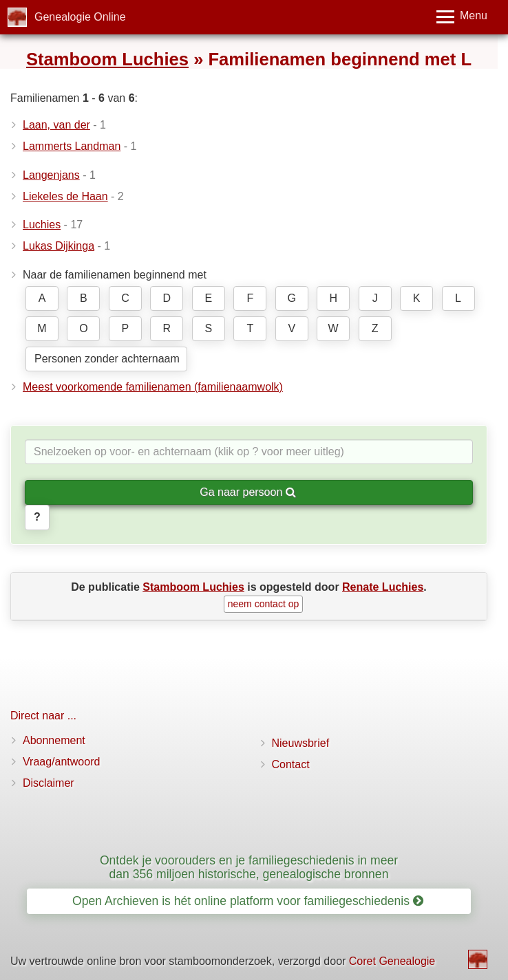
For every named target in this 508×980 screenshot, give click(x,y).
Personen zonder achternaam (107, 359)
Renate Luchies (383, 587)
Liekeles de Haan (65, 196)
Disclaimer (49, 783)
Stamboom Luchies (107, 59)
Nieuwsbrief (301, 743)
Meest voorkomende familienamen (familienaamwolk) (153, 387)
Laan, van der (56, 125)
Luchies (42, 225)
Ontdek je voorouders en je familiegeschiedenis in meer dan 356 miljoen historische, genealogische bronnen (249, 867)
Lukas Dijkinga (59, 246)
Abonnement (54, 740)
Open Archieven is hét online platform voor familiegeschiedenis (248, 901)
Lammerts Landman (72, 146)
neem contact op (264, 604)
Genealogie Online (80, 17)
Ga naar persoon (248, 492)
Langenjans (51, 175)
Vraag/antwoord (61, 762)
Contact (291, 764)
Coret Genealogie (392, 961)
